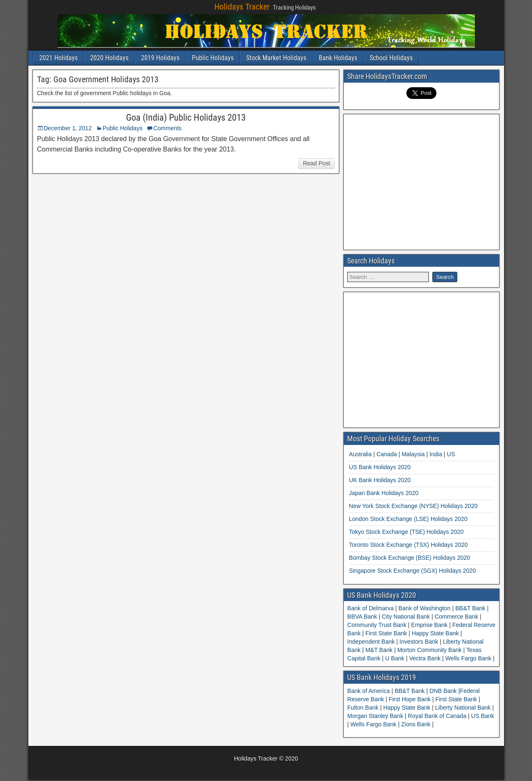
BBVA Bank (363, 617)
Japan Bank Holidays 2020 (384, 493)
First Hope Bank (411, 699)
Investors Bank (419, 642)
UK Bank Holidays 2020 (380, 480)
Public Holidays (213, 58)
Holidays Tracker (242, 7)
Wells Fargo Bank (468, 658)
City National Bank (406, 617)
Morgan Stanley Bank (376, 716)
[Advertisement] (421, 181)
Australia (360, 454)
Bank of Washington (425, 608)
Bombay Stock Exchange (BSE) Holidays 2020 (409, 558)
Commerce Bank (456, 617)
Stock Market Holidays (276, 58)
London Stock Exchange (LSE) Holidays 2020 (408, 519)
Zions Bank (416, 724)
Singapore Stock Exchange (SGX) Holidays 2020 (412, 571)
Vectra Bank (425, 658)
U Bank (395, 658)
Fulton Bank (364, 708)
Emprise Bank (429, 625)
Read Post (316, 163)
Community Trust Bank (378, 625)
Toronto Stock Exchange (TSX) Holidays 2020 (408, 545)
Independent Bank (372, 642)
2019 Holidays (160, 58)
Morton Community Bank (429, 650)
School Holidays (391, 58)
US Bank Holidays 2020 (380, 467)
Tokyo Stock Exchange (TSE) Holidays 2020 (406, 532)
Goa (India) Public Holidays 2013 (186, 118)
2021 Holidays (58, 58)
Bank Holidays (338, 58)
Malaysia (413, 454)
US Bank (483, 716)
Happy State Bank (435, 633)
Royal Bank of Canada (438, 716)
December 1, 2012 (68, 128)
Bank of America (369, 691)
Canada (387, 454)
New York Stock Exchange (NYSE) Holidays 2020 (413, 506)
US (451, 454)
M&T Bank (379, 650)
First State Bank (386, 633)
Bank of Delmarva (371, 608)
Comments (167, 128)
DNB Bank (444, 691)
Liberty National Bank (464, 708)
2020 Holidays (109, 58)
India (436, 454)
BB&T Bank (470, 608)
